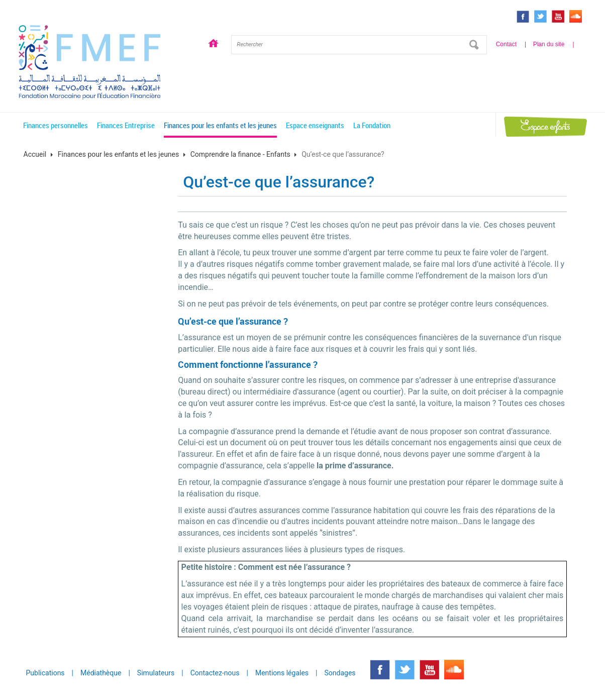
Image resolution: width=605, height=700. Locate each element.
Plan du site (549, 44)
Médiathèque (101, 673)
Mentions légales (282, 673)
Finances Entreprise (126, 125)
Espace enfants (545, 126)
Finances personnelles (56, 125)
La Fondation (372, 125)
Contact (506, 44)
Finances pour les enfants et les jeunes (220, 125)
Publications (45, 673)
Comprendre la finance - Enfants (240, 154)
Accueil (214, 45)
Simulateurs (156, 673)
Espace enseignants (315, 125)
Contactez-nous (215, 673)
